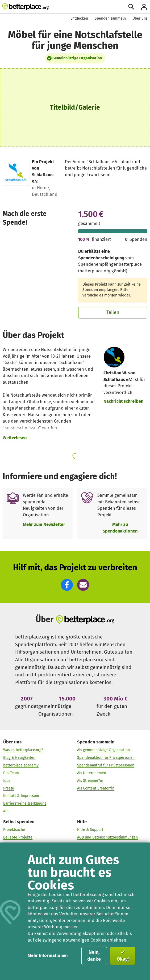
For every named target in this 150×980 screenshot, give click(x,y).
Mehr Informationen (48, 955)
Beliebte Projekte (18, 838)
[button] (67, 585)
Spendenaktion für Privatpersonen (106, 758)
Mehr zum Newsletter (44, 524)
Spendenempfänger (98, 264)
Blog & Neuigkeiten (19, 758)
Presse (9, 788)
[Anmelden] (144, 7)
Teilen (113, 312)
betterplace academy (21, 765)
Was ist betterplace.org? (23, 750)
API (6, 811)
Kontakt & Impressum (21, 796)
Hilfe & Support (90, 830)
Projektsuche (14, 830)
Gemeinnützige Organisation (77, 58)
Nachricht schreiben (123, 401)
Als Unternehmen (92, 773)
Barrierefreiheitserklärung (25, 803)
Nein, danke (94, 956)
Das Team (11, 773)
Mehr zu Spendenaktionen (120, 528)
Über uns (140, 18)
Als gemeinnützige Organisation (103, 750)
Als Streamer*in (90, 781)
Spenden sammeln (110, 18)
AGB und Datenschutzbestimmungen (107, 838)
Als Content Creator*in (96, 788)
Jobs (7, 781)
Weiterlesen (15, 438)
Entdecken (79, 18)
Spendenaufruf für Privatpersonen (106, 765)
